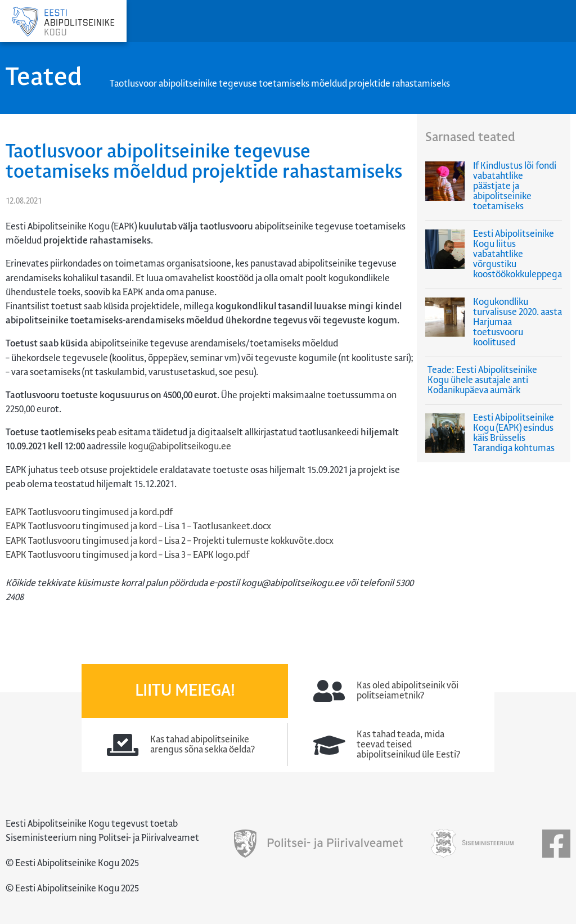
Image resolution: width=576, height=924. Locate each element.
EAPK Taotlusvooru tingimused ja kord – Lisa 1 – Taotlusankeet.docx (138, 527)
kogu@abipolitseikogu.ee (180, 447)
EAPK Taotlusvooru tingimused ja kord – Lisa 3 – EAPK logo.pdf (127, 555)
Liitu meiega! (185, 691)
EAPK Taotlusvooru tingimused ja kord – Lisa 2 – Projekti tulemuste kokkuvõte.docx (170, 541)
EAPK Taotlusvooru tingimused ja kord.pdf (89, 513)
